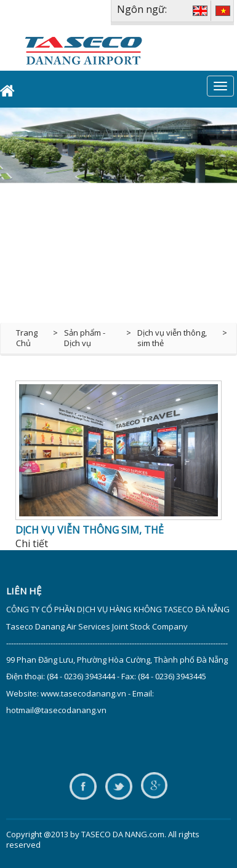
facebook (83, 787)
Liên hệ (24, 591)
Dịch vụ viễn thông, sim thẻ (172, 338)
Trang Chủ (27, 338)
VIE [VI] (223, 11)
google (154, 787)
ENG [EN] (200, 11)
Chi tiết (32, 543)
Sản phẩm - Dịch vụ (85, 338)
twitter (118, 787)
